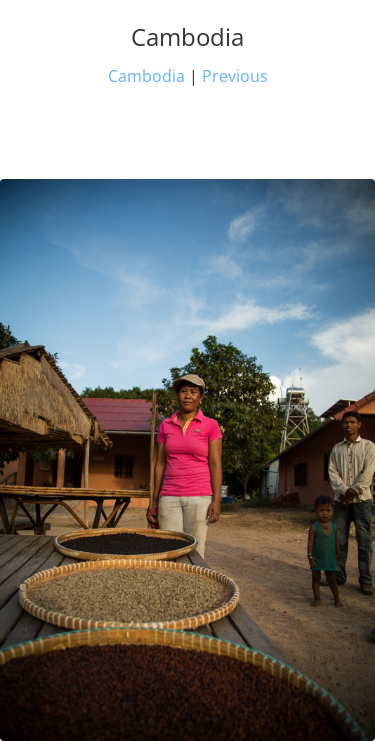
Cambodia (146, 76)
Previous (235, 76)
